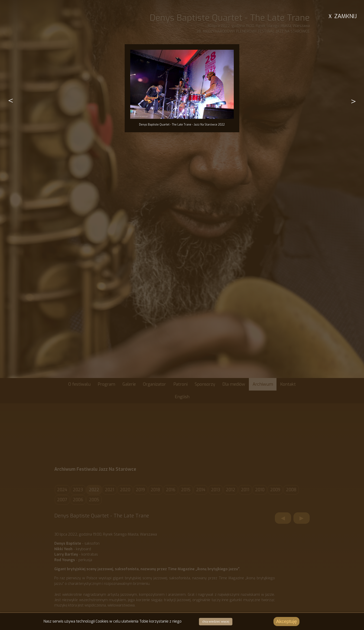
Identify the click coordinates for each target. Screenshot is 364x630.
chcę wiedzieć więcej (216, 622)
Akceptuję (286, 622)
